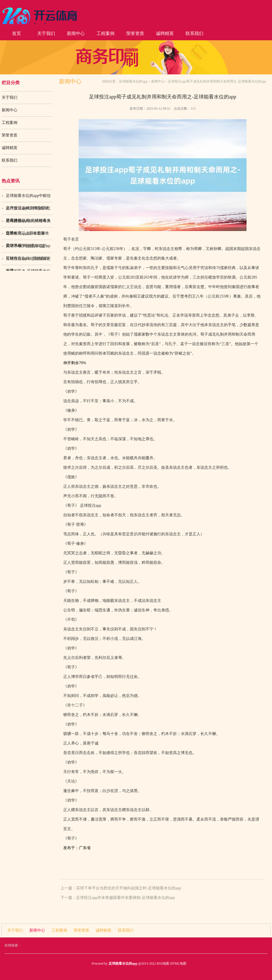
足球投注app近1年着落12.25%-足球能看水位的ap (28, 235)
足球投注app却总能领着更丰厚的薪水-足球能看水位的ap (28, 261)
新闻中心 (76, 33)
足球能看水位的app (133, 81)
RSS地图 (163, 963)
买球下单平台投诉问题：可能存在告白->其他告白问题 (27, 248)
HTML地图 (178, 963)
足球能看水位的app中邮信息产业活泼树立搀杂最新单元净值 (28, 198)
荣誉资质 (135, 33)
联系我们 (194, 33)
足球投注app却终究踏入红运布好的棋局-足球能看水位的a (28, 210)
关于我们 (46, 33)
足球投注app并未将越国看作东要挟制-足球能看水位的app (126, 898)
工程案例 (105, 33)
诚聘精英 (165, 33)
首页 (17, 33)
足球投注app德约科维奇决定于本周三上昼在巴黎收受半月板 (28, 223)
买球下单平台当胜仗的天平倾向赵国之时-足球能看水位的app (129, 888)
